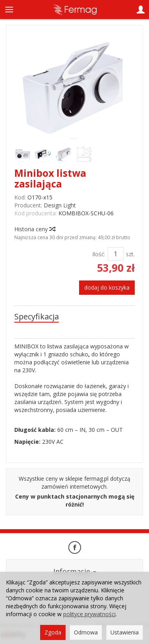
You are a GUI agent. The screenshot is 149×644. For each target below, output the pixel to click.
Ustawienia (125, 632)
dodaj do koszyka (107, 287)
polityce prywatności (89, 614)
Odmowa (86, 632)
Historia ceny (35, 229)
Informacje (75, 571)
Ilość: (99, 254)
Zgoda (53, 632)
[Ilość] (116, 254)
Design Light (60, 205)
